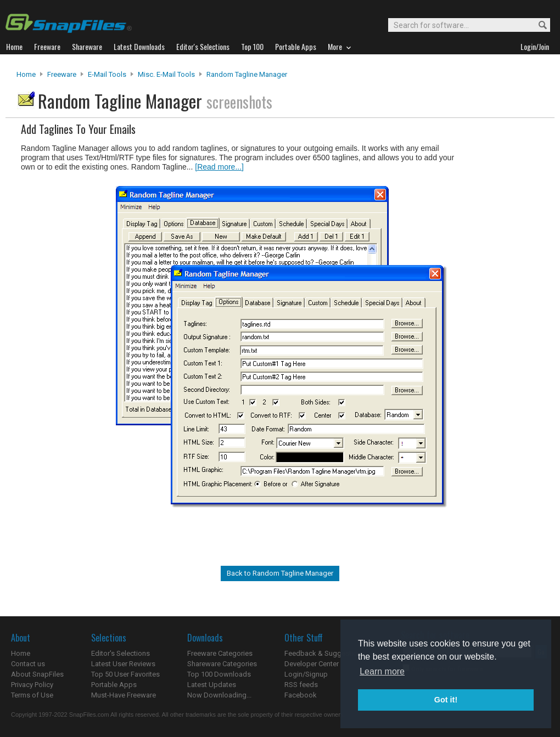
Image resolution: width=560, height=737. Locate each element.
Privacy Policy (32, 685)
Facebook (301, 695)
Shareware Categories (222, 664)
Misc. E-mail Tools (166, 74)
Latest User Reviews (123, 664)
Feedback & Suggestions (325, 653)
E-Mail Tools (107, 74)
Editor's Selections (121, 653)
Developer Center (312, 664)
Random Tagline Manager (247, 74)
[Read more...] (219, 167)
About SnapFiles (37, 674)
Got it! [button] (446, 700)
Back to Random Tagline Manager (280, 573)
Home (26, 74)
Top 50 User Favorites (125, 674)
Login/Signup (306, 674)
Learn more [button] (382, 671)
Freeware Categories (220, 653)
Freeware (62, 74)
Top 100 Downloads (219, 674)
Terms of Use (32, 695)
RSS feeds (301, 685)
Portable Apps (114, 685)
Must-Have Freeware (124, 695)
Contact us (28, 664)
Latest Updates (212, 685)
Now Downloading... (219, 695)
